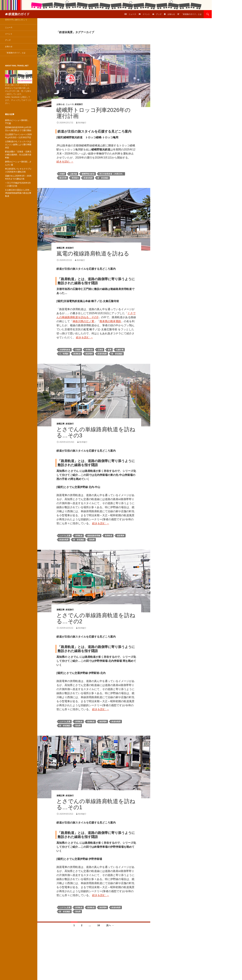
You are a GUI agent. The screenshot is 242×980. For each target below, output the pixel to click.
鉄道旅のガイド (19, 14)
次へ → (110, 925)
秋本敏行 (82, 123)
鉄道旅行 (79, 104)
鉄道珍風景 (88, 178)
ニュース (132, 14)
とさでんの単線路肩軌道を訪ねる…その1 (96, 804)
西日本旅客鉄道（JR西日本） (112, 174)
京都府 (62, 174)
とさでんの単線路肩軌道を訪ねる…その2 (96, 618)
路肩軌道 (77, 354)
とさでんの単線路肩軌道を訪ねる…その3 (96, 432)
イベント (146, 14)
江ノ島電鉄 (64, 354)
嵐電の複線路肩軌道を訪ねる (93, 253)
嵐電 (110, 350)
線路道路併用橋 (94, 536)
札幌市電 (120, 350)
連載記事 (61, 248)
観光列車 (63, 178)
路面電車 (89, 354)
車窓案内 (75, 178)
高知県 (92, 540)
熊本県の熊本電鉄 (110, 321)
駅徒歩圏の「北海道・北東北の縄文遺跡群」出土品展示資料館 (18, 155)
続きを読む (65, 162)
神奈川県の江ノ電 (83, 321)
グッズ (159, 14)
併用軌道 (89, 350)
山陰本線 (73, 174)
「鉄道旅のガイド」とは (191, 14)
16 (99, 925)
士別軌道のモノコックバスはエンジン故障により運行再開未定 (18, 145)
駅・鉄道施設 (103, 178)
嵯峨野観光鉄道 (88, 174)
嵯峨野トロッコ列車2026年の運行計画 (94, 113)
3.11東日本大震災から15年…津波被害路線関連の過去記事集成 (18, 193)
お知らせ (171, 14)
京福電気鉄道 (65, 350)
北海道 (100, 350)
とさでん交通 (65, 536)
